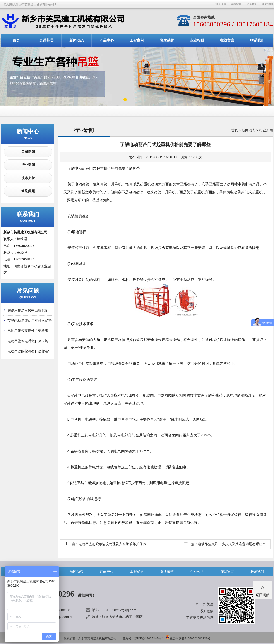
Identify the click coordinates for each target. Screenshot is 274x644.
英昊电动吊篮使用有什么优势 (30, 321)
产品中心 (107, 40)
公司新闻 (28, 152)
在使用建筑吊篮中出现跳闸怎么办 (33, 310)
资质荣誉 (167, 40)
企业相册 (197, 40)
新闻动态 (77, 40)
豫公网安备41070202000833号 (188, 638)
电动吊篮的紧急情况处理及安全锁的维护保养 (112, 544)
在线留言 (236, 4)
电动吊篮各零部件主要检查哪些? (32, 331)
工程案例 (137, 40)
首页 (16, 40)
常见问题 (28, 191)
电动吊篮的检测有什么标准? (29, 351)
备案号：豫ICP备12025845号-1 (143, 638)
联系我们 (252, 4)
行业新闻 (28, 165)
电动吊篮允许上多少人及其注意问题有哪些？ (232, 544)
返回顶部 (262, 590)
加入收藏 (221, 4)
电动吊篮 (82, 184)
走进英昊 (46, 40)
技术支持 (28, 178)
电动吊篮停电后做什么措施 (28, 341)
